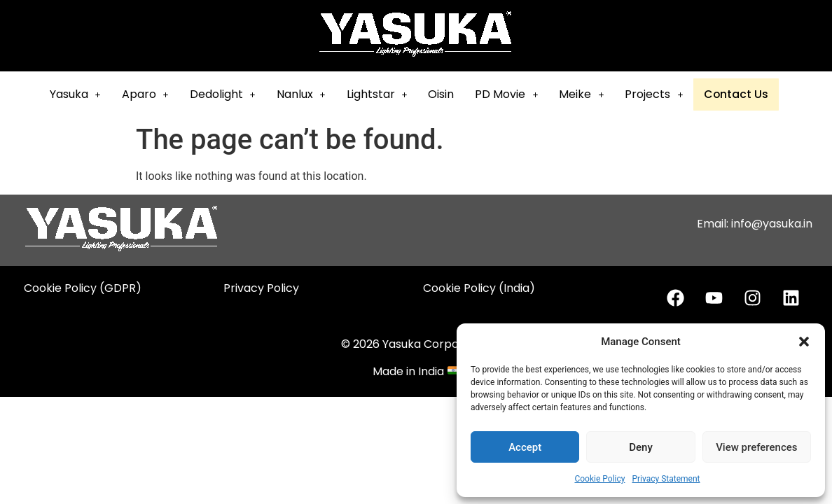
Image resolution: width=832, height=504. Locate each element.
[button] (804, 342)
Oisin (449, 94)
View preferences (756, 447)
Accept (525, 447)
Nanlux (309, 94)
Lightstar (385, 94)
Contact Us (743, 95)
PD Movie (515, 94)
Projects (662, 94)
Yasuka (83, 94)
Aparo (153, 94)
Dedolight (230, 94)
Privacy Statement (666, 479)
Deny (641, 447)
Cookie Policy (599, 479)
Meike (590, 94)
